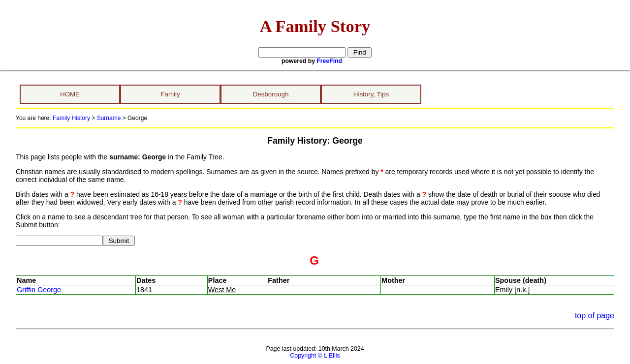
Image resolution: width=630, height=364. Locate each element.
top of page (595, 316)
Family (170, 94)
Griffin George (39, 290)
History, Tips (371, 94)
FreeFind (329, 61)
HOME (70, 94)
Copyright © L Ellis (315, 356)
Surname (109, 118)
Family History (71, 118)
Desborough (271, 94)
